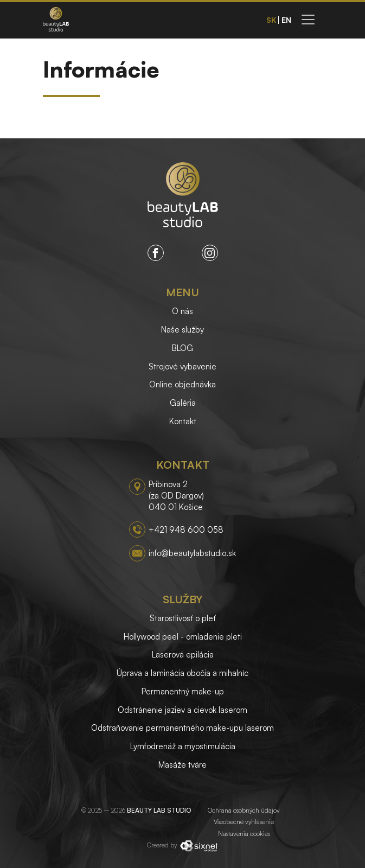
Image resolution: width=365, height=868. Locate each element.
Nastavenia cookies (244, 834)
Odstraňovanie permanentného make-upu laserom (182, 728)
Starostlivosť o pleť (183, 618)
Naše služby (182, 330)
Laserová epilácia (183, 655)
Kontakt (183, 421)
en (286, 20)
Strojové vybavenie (182, 366)
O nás (182, 311)
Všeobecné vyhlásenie (244, 822)
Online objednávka (182, 384)
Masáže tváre (182, 765)
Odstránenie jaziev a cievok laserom (182, 710)
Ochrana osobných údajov (244, 810)
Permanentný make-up (183, 691)
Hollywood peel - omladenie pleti (183, 637)
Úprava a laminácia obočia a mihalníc (182, 673)
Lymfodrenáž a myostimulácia (183, 746)
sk (271, 20)
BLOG (182, 348)
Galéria (183, 403)
